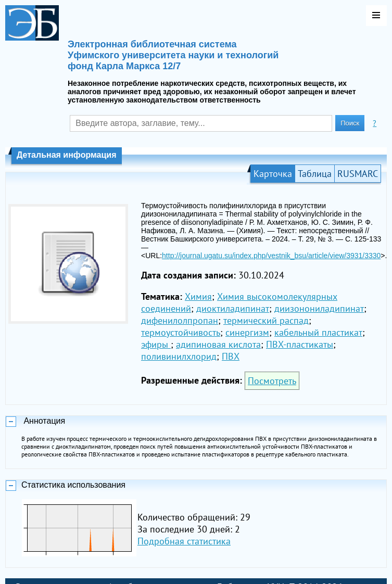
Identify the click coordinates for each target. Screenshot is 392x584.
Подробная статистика (184, 541)
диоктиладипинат (233, 308)
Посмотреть (272, 381)
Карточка (273, 174)
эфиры (156, 344)
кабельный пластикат (318, 332)
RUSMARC (358, 174)
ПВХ (231, 356)
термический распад (266, 320)
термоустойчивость (181, 332)
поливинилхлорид (179, 356)
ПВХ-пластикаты (300, 344)
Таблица (315, 174)
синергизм (247, 332)
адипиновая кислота (218, 344)
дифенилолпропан (180, 320)
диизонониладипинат (319, 308)
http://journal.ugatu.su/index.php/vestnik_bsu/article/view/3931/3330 (271, 256)
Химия (198, 296)
